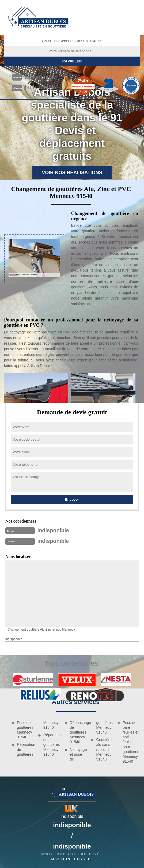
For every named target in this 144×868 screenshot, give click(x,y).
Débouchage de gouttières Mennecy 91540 (79, 732)
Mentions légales (72, 859)
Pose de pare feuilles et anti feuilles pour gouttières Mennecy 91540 (131, 742)
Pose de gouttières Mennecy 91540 (25, 730)
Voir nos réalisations (72, 173)
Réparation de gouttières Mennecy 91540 (52, 745)
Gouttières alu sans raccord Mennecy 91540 (105, 749)
